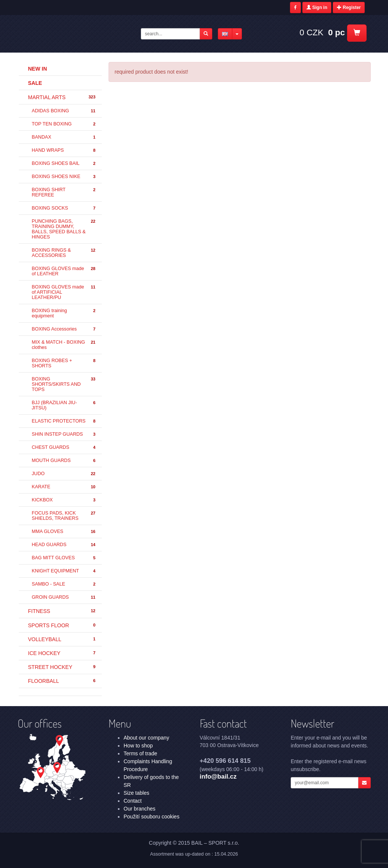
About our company (146, 738)
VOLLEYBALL (62, 639)
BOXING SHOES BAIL (64, 164)
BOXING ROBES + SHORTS (64, 363)
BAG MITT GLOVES (64, 558)
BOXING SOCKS (64, 208)
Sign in (317, 8)
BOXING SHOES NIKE (64, 177)
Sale (35, 83)
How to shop (138, 746)
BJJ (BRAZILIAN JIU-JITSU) (64, 405)
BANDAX (64, 137)
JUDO (64, 474)
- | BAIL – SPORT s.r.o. (78, 33)
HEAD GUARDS (64, 545)
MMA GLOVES (64, 532)
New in (38, 69)
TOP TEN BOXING (64, 124)
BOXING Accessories (64, 329)
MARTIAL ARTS (62, 97)
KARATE (64, 487)
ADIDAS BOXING (64, 111)
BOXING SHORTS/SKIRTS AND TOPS (64, 384)
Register (349, 8)
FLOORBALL (62, 681)
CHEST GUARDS (64, 448)
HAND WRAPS (64, 150)
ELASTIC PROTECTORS (64, 421)
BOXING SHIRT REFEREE (64, 192)
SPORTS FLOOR (62, 625)
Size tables (136, 793)
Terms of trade (140, 753)
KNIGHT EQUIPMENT (64, 571)
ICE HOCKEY (62, 653)
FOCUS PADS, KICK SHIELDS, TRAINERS (64, 516)
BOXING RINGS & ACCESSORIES (64, 253)
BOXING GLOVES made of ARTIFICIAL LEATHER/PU (64, 292)
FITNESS (62, 611)
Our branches (140, 809)
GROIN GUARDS (64, 597)
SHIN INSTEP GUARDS (64, 434)
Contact (133, 801)
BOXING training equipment (64, 313)
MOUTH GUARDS (64, 461)
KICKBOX (64, 500)
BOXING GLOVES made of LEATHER (64, 271)
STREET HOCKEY (62, 667)
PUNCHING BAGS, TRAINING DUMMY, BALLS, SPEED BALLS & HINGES (64, 229)
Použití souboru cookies (152, 817)
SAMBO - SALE (64, 584)
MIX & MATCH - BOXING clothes (64, 345)
